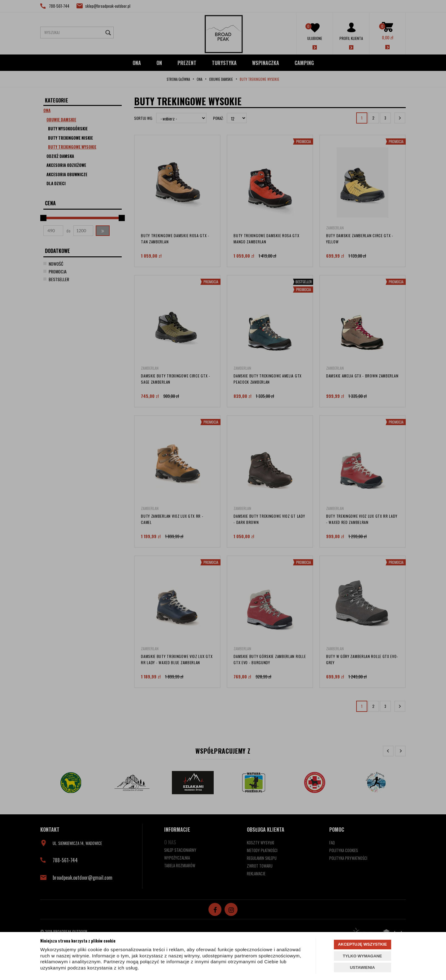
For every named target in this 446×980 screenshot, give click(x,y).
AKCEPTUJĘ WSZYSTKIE (362, 944)
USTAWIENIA (363, 967)
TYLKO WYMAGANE (362, 956)
